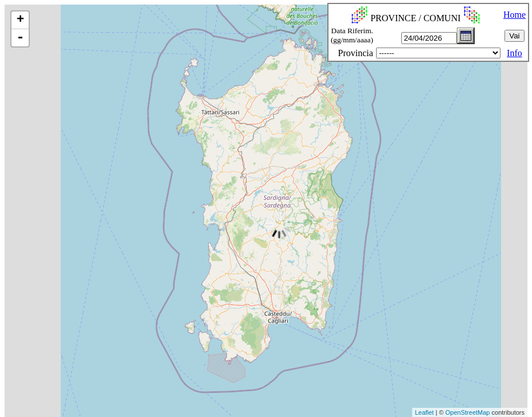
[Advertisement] (209, 391)
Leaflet (425, 412)
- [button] (20, 38)
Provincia (356, 53)
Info (515, 53)
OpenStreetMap (468, 412)
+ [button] (20, 20)
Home (515, 15)
